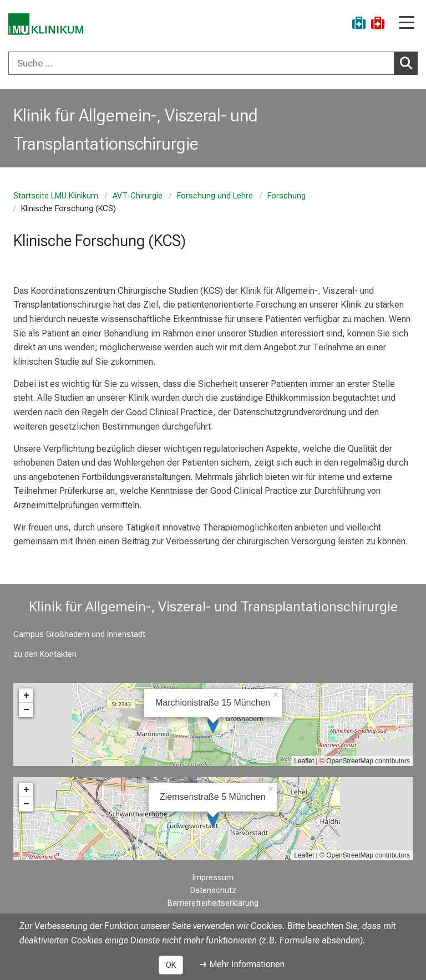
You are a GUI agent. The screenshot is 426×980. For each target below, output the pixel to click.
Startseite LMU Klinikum (56, 196)
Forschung (286, 196)
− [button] (26, 710)
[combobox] (213, 63)
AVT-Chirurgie (138, 196)
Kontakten (58, 654)
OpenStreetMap (350, 761)
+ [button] (26, 696)
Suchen (409, 63)
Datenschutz (213, 890)
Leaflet (304, 761)
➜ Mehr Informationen (242, 964)
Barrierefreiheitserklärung (213, 903)
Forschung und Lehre (215, 196)
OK (171, 965)
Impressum (213, 878)
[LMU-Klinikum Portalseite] (47, 25)
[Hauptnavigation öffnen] (407, 24)
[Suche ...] (201, 63)
